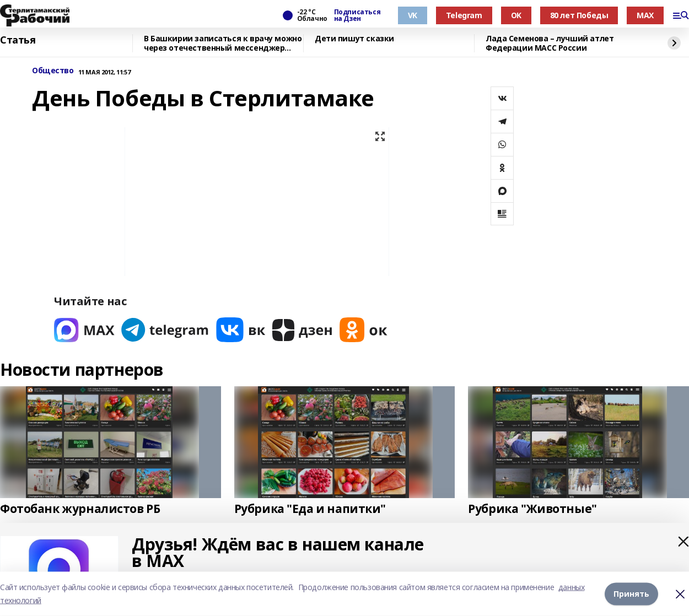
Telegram (464, 15)
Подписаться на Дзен (357, 15)
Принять (631, 594)
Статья (18, 40)
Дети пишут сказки (354, 39)
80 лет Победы (579, 15)
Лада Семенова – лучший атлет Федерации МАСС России (550, 43)
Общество (53, 71)
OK (516, 15)
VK (413, 15)
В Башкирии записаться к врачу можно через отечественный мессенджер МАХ (223, 43)
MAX (645, 15)
